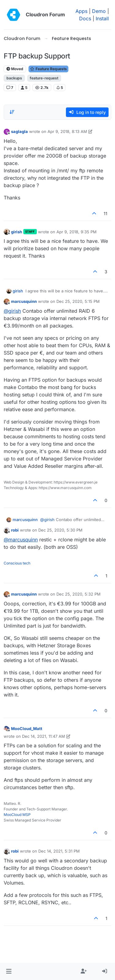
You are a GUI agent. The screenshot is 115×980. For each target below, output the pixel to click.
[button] (9, 971)
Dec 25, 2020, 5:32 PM (79, 594)
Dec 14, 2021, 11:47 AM (44, 736)
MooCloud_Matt (27, 729)
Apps (81, 11)
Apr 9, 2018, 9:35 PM (77, 232)
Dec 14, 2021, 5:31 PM (59, 851)
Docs (85, 18)
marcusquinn (24, 301)
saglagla (19, 131)
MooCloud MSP (17, 815)
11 (105, 213)
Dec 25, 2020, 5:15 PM (78, 301)
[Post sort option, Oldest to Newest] (12, 112)
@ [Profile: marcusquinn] (21, 540)
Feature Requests (48, 69)
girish (17, 232)
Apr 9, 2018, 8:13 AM (67, 131)
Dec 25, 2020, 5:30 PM (60, 530)
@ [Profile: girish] (12, 311)
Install (102, 18)
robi (15, 530)
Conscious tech (17, 563)
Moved (15, 69)
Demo (99, 11)
